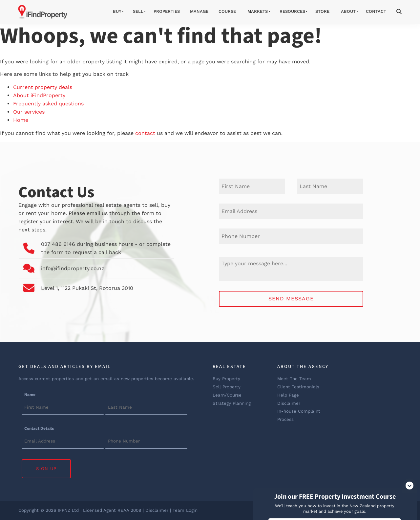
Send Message (291, 299)
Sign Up (46, 469)
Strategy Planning (232, 403)
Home (21, 120)
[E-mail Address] (291, 211)
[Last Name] (330, 186)
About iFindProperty (39, 95)
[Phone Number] (291, 236)
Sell (138, 11)
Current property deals (43, 87)
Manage (199, 11)
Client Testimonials (298, 387)
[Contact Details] (63, 442)
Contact (376, 11)
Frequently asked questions (48, 104)
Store (322, 11)
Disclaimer (289, 403)
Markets (258, 11)
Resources (292, 11)
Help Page (288, 395)
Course (227, 11)
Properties (167, 11)
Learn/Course (227, 395)
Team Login (185, 510)
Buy (117, 11)
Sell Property (227, 387)
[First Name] (252, 186)
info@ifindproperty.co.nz (73, 268)
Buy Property (226, 379)
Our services (29, 112)
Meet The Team (294, 379)
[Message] (291, 269)
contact (145, 133)
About (348, 11)
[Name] (63, 408)
